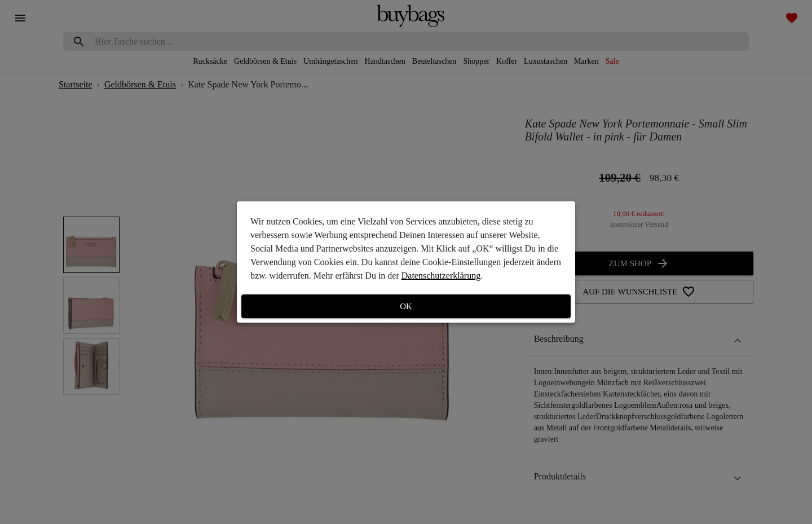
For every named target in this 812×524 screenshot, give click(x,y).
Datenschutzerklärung (441, 276)
